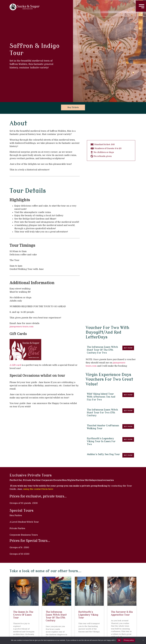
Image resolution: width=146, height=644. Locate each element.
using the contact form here (38, 439)
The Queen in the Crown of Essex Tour (23, 564)
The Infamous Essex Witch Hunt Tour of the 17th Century (56, 566)
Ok (119, 640)
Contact (104, 629)
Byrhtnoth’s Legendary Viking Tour (88, 564)
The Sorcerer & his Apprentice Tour (122, 563)
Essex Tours (88, 629)
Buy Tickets (73, 107)
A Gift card (15, 365)
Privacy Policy (130, 629)
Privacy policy (129, 640)
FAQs (115, 629)
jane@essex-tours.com (22, 327)
